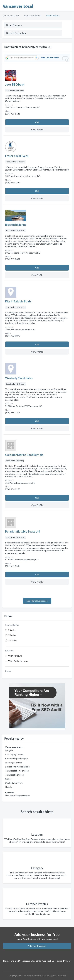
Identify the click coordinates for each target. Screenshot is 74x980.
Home (6, 961)
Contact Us (48, 961)
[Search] (67, 33)
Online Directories (20, 961)
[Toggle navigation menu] (70, 5)
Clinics (8, 779)
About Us (36, 961)
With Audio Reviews (18, 661)
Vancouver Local (11, 15)
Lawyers (9, 750)
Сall (37, 122)
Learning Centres (14, 763)
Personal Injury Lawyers (17, 759)
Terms (59, 961)
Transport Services (14, 775)
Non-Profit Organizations (17, 796)
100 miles (13, 640)
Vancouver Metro (33, 15)
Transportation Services (17, 771)
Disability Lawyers (14, 783)
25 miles (12, 630)
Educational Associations (17, 767)
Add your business (37, 946)
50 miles (12, 635)
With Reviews (15, 656)
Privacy (67, 961)
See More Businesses (37, 601)
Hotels (8, 787)
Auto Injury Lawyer (14, 754)
